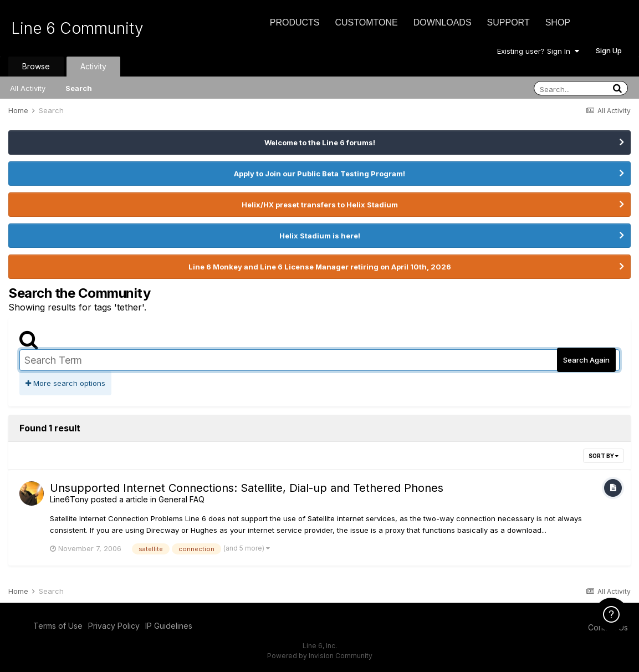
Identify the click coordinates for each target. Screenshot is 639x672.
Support (508, 22)
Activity (93, 66)
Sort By (604, 456)
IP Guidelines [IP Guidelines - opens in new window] (169, 626)
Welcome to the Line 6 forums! (320, 142)
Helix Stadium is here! (320, 236)
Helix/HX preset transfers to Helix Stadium (320, 205)
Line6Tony (69, 499)
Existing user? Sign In (538, 51)
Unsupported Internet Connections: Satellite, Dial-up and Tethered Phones (247, 488)
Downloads (443, 22)
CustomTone (366, 22)
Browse (36, 66)
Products (295, 22)
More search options (65, 383)
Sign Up (609, 50)
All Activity (28, 88)
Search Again (586, 360)
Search (79, 88)
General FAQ (182, 499)
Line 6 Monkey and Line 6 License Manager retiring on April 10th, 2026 (320, 267)
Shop (558, 22)
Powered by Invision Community (320, 656)
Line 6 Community (77, 28)
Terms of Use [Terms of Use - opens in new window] (58, 626)
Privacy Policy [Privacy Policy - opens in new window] (114, 626)
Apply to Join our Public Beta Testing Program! (319, 174)
